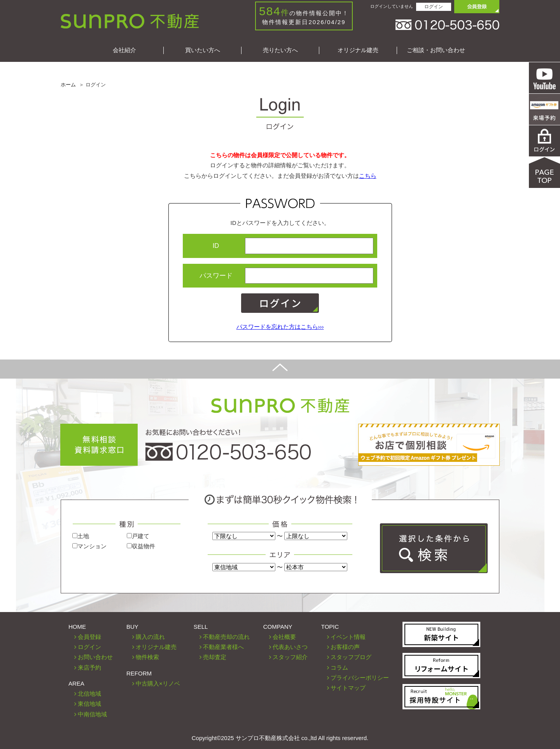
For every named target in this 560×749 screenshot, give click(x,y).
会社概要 (284, 637)
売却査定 (215, 657)
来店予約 (89, 667)
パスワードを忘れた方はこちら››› (280, 327)
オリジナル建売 (358, 50)
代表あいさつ (290, 647)
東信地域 (89, 704)
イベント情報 (348, 637)
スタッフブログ (351, 657)
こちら (368, 176)
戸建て (138, 536)
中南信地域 (92, 714)
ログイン (434, 7)
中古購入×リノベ (158, 683)
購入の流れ (150, 637)
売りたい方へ (280, 50)
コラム (339, 667)
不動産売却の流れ (226, 637)
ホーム (68, 85)
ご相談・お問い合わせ (436, 50)
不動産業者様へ (223, 647)
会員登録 (89, 637)
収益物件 (141, 546)
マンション (89, 546)
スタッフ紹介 (290, 657)
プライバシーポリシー (360, 678)
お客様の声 (345, 647)
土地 (81, 536)
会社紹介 (124, 50)
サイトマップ (348, 688)
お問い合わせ (95, 657)
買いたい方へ (203, 50)
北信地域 (89, 694)
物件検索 (147, 657)
